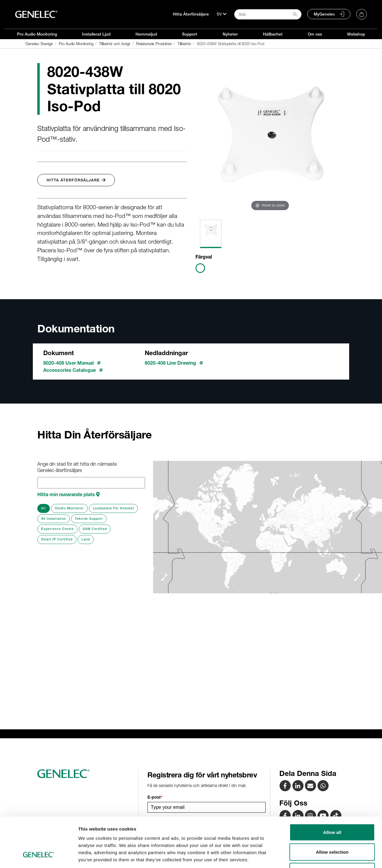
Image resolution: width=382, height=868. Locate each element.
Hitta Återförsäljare (191, 14)
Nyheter (230, 34)
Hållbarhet (273, 34)
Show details (313, 856)
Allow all (332, 790)
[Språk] (222, 14)
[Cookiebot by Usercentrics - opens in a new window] (39, 856)
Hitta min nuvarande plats (68, 494)
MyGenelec (324, 14)
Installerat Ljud (96, 34)
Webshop (356, 34)
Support (190, 34)
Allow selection (332, 809)
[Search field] (268, 14)
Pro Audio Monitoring (37, 34)
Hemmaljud (146, 34)
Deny (332, 829)
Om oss (315, 34)
